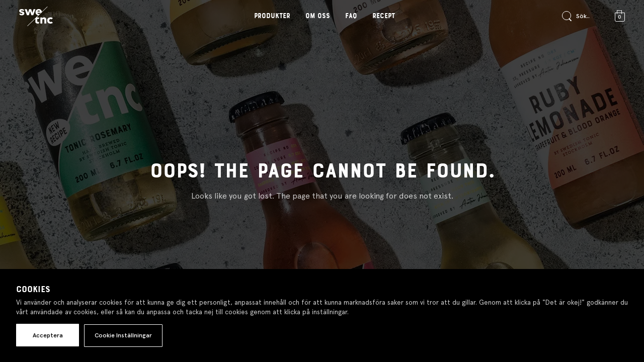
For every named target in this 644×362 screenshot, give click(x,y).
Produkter (272, 16)
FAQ (351, 16)
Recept (384, 16)
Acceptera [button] (48, 335)
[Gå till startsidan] (36, 17)
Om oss (318, 16)
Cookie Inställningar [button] (123, 335)
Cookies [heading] (33, 290)
